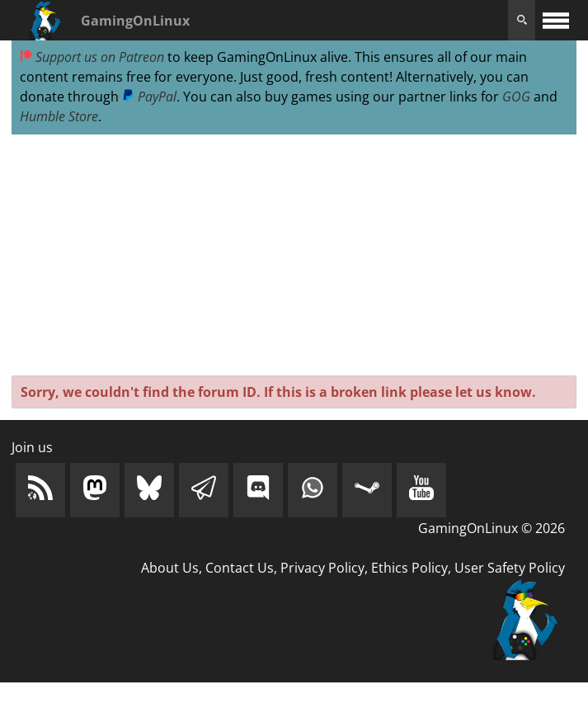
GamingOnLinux (135, 21)
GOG (516, 97)
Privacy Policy (322, 568)
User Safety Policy (510, 568)
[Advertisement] (294, 256)
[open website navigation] (556, 20)
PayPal (149, 97)
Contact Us (240, 568)
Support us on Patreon (92, 57)
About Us (170, 568)
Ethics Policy (409, 568)
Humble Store (59, 116)
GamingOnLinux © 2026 (492, 528)
